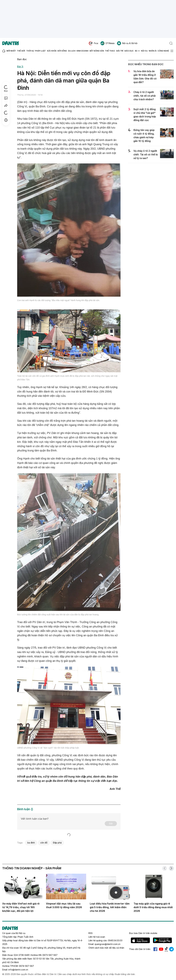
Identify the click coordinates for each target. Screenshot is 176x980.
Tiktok (166, 949)
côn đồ (44, 843)
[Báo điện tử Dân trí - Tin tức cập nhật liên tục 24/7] (10, 43)
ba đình (31, 843)
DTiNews (108, 43)
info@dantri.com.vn (18, 970)
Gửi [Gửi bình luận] (111, 823)
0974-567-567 (26, 966)
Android (162, 940)
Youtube (161, 949)
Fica (93, 43)
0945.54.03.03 (115, 940)
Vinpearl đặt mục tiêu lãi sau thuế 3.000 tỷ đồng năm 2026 (64, 905)
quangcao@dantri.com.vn (107, 944)
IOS (140, 940)
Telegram (171, 949)
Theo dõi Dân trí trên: (140, 949)
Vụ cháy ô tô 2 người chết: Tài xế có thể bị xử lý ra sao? (146, 154)
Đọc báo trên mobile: (143, 933)
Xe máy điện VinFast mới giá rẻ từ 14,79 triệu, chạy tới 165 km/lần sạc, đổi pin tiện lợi (21, 907)
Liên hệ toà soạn (97, 937)
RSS (91, 933)
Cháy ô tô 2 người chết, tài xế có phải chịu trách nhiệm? (145, 96)
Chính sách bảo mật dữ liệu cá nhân (106, 948)
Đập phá (57, 843)
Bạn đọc (22, 59)
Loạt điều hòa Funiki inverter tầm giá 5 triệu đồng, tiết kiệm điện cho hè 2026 (110, 907)
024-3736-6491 (22, 955)
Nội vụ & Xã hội (127, 43)
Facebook (155, 949)
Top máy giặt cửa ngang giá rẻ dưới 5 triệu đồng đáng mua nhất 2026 (153, 907)
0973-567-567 (50, 955)
